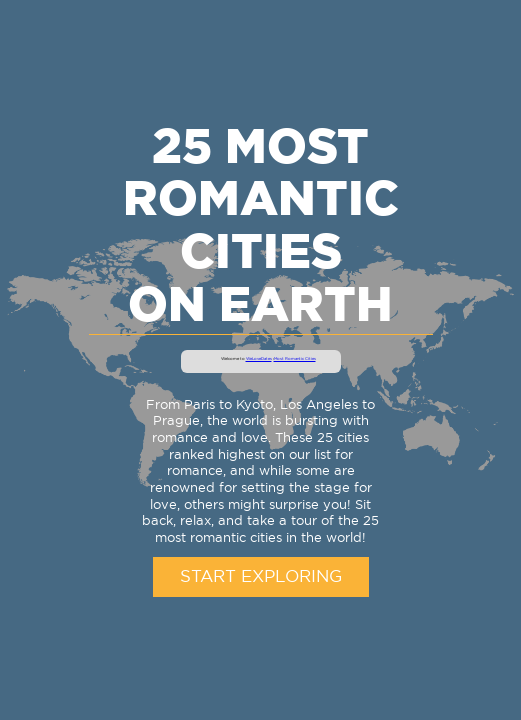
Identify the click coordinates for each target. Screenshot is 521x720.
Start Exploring (261, 577)
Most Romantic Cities (295, 359)
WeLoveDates (259, 359)
